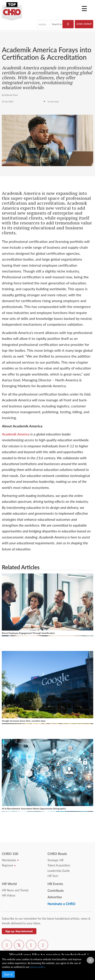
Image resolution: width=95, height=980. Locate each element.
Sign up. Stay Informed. (19, 931)
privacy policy (38, 967)
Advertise (55, 897)
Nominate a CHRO (61, 904)
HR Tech (53, 876)
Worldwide (10, 860)
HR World (9, 884)
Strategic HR (55, 860)
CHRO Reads (57, 854)
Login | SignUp (84, 24)
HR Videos (9, 895)
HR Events (55, 884)
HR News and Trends (15, 890)
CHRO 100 (10, 854)
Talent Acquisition (59, 865)
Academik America (16, 434)
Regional (9, 865)
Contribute (55, 890)
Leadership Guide (59, 871)
